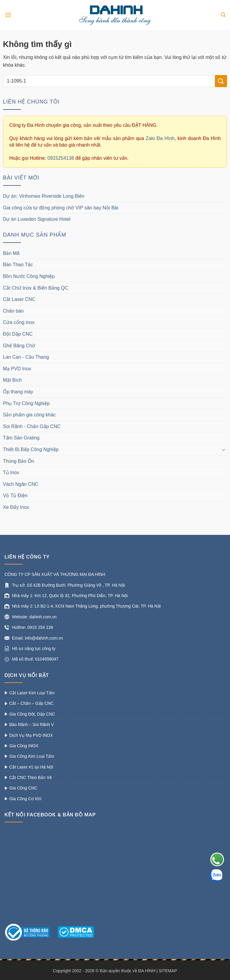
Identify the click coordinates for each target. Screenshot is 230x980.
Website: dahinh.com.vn (34, 617)
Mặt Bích (12, 380)
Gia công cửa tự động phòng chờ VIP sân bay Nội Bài (61, 208)
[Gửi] (221, 81)
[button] (8, 15)
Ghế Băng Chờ (19, 346)
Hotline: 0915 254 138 (32, 627)
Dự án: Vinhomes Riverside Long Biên (44, 196)
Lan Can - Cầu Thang (26, 357)
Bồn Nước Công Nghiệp (29, 276)
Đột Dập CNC (18, 334)
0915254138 (61, 158)
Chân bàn (13, 311)
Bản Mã (11, 253)
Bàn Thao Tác (18, 265)
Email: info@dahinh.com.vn (38, 638)
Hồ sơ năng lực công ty (34, 649)
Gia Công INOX (24, 746)
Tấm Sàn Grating (21, 438)
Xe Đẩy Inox (16, 507)
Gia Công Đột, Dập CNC (32, 714)
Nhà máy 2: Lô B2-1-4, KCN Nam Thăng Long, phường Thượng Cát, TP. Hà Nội (86, 606)
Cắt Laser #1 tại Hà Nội (31, 767)
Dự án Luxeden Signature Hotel (37, 219)
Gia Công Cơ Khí (25, 799)
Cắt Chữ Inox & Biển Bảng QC (36, 288)
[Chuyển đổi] (223, 450)
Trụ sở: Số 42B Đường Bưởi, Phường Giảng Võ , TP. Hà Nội (68, 585)
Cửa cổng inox (19, 322)
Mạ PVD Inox (17, 369)
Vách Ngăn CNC (21, 484)
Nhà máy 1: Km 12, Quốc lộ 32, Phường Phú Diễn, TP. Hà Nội (70, 596)
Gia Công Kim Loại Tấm (32, 756)
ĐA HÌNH (147, 971)
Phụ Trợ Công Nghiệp (26, 403)
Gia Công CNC (23, 788)
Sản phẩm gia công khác (29, 415)
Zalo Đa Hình (160, 138)
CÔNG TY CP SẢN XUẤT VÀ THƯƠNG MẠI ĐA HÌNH (55, 574)
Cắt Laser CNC (19, 299)
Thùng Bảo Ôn (19, 461)
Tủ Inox (11, 472)
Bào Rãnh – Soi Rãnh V (32, 725)
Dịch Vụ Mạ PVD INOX (31, 735)
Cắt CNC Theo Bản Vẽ (31, 777)
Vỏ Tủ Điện (15, 496)
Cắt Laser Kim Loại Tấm (32, 693)
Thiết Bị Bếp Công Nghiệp (31, 449)
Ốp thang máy (18, 392)
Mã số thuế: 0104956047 (35, 659)
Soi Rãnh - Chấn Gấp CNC (32, 426)
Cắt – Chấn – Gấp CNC (31, 703)
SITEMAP (168, 971)
